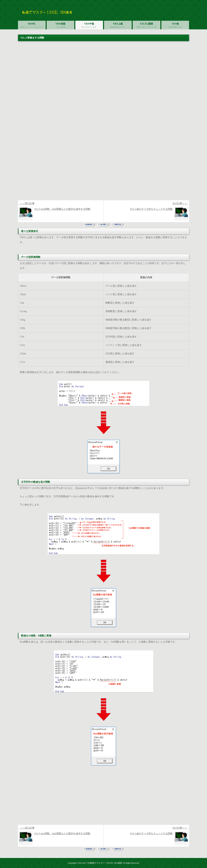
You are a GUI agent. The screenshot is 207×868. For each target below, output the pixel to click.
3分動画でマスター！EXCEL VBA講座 (105, 863)
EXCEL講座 (147, 26)
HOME (32, 26)
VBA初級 (60, 26)
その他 (175, 26)
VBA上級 (118, 26)
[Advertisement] (103, 174)
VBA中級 (89, 26)
